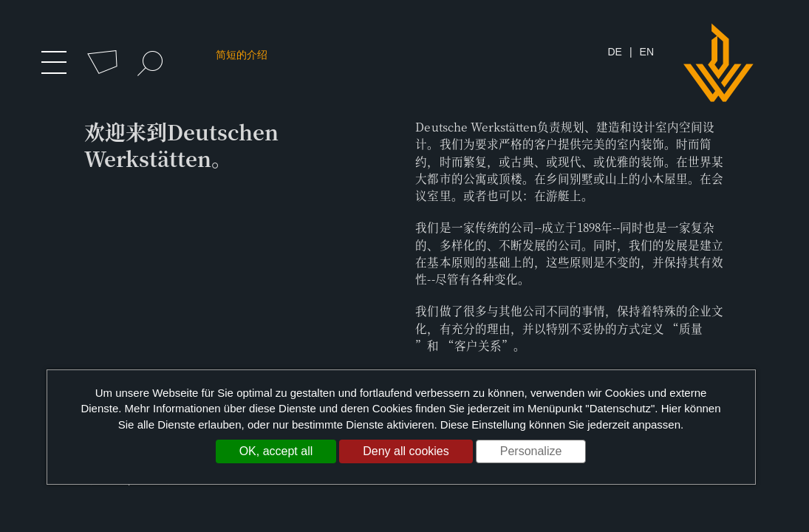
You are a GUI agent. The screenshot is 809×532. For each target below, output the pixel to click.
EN (647, 53)
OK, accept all (276, 451)
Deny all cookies (406, 451)
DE (614, 53)
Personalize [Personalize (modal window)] (531, 451)
